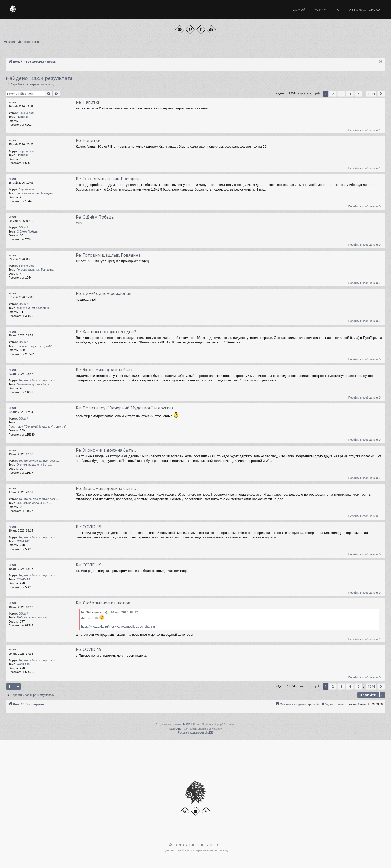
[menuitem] (334, 704)
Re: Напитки (88, 102)
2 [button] (333, 94)
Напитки (22, 117)
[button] (317, 94)
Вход (11, 42)
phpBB (186, 724)
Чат (338, 10)
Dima (89, 612)
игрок (12, 102)
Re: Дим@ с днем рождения (103, 293)
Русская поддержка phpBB (195, 732)
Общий (24, 227)
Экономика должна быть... (34, 384)
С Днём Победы (27, 231)
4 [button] (350, 94)
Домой (299, 10)
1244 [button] (371, 94)
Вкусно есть (27, 113)
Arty (179, 729)
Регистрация (31, 42)
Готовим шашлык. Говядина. (36, 193)
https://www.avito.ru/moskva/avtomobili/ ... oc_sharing (118, 627)
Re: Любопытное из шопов (103, 603)
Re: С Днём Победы (95, 217)
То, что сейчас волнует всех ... (39, 380)
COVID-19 (23, 541)
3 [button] (341, 94)
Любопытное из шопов (32, 617)
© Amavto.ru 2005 (194, 845)
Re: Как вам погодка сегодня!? (106, 332)
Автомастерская (366, 10)
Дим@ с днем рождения (33, 308)
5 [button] (359, 94)
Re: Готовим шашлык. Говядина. (109, 179)
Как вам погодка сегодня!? (34, 346)
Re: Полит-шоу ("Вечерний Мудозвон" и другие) (124, 408)
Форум (320, 10)
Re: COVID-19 (89, 527)
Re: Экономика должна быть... (106, 370)
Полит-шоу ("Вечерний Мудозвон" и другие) (37, 426)
